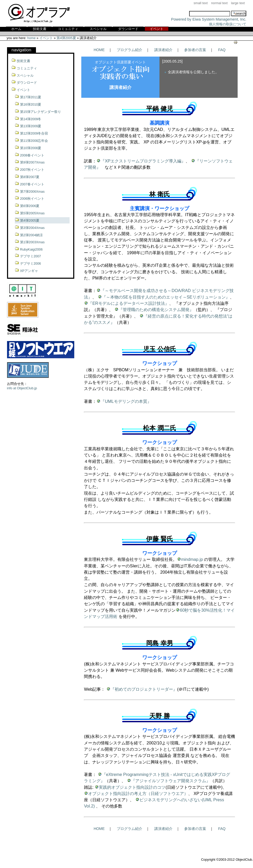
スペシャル (98, 29)
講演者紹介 (163, 50)
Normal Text (219, 3)
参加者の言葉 (195, 50)
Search (171, 11)
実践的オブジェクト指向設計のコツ (132, 787)
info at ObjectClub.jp (22, 388)
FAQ (222, 50)
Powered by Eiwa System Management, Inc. (209, 19)
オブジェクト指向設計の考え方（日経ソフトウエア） (138, 793)
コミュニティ (68, 29)
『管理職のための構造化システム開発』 (156, 309)
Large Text (238, 3)
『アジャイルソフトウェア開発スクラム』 (171, 781)
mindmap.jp (192, 559)
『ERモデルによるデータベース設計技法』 (129, 303)
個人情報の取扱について (228, 24)
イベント (157, 29)
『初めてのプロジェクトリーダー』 (144, 689)
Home (32, 38)
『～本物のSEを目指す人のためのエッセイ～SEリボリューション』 (166, 297)
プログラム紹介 (129, 50)
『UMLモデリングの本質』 (126, 401)
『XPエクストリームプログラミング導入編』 (143, 161)
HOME (99, 50)
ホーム (16, 29)
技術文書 (40, 29)
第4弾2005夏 (66, 38)
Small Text (201, 3)
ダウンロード (128, 29)
